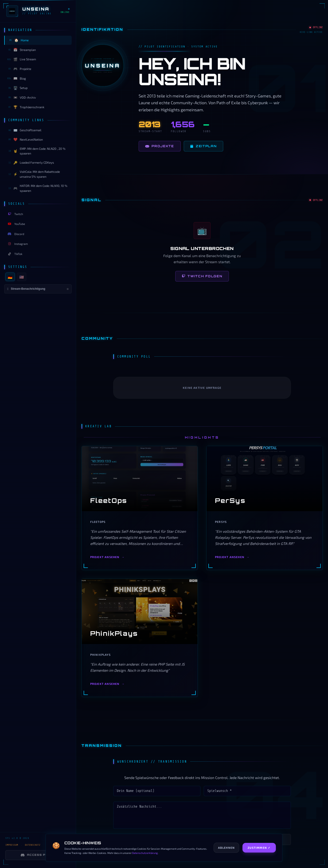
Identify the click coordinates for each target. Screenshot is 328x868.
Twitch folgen (202, 276)
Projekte (160, 146)
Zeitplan (203, 146)
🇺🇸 (22, 277)
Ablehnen (226, 848)
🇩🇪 (10, 277)
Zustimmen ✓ (259, 848)
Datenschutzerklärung (145, 853)
